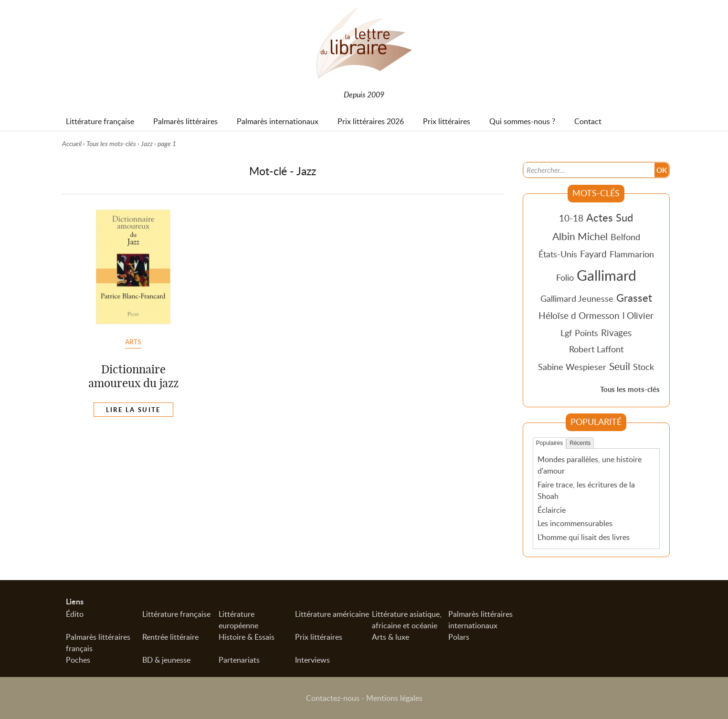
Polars (459, 637)
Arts (133, 341)
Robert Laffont (596, 349)
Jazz (147, 143)
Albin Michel (580, 236)
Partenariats (239, 660)
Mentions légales (394, 698)
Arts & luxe (390, 637)
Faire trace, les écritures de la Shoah (586, 490)
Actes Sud (610, 217)
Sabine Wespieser (572, 367)
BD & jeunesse (166, 660)
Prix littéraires (319, 637)
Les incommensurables (575, 523)
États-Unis (558, 254)
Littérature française (176, 614)
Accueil (72, 143)
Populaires (550, 443)
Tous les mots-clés (111, 143)
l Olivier (638, 315)
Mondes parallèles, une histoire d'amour (590, 465)
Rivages (616, 333)
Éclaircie (552, 510)
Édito (75, 614)
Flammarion (632, 254)
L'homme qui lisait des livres (584, 537)
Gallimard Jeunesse (577, 298)
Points (586, 333)
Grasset (634, 297)
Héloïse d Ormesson (579, 315)
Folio (565, 277)
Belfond (625, 237)
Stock (644, 367)
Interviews (312, 660)
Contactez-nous (333, 698)
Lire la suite (133, 410)
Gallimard (607, 275)
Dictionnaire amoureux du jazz (133, 376)
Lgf (566, 333)
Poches (78, 660)
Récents (580, 443)
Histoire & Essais (247, 637)
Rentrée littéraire (170, 637)
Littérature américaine (332, 614)
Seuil (620, 366)
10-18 (571, 218)
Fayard (593, 254)
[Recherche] (589, 170)
